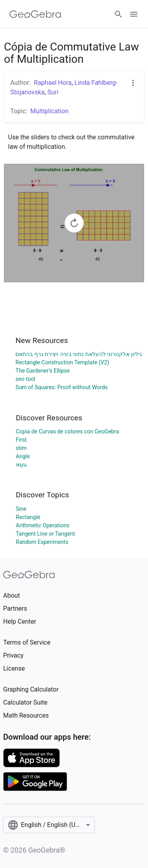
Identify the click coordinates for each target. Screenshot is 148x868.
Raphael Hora (53, 83)
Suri (53, 92)
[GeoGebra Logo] (35, 14)
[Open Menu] (134, 14)
